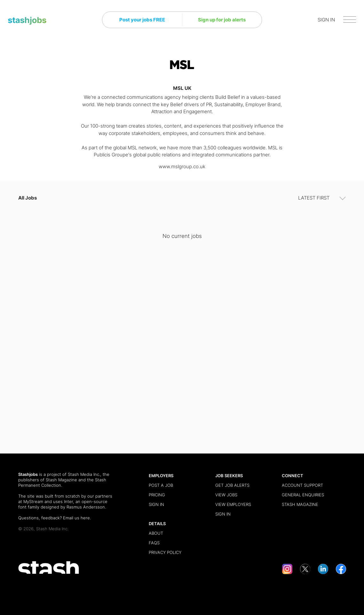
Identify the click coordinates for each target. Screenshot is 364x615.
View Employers (233, 504)
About (156, 533)
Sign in (156, 504)
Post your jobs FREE (142, 20)
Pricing (157, 495)
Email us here (76, 518)
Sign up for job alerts (222, 20)
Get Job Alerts (232, 485)
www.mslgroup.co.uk (182, 166)
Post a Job (161, 485)
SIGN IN (326, 20)
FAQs (154, 543)
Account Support (302, 485)
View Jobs (226, 495)
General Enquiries (303, 495)
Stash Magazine (61, 480)
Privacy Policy (165, 552)
